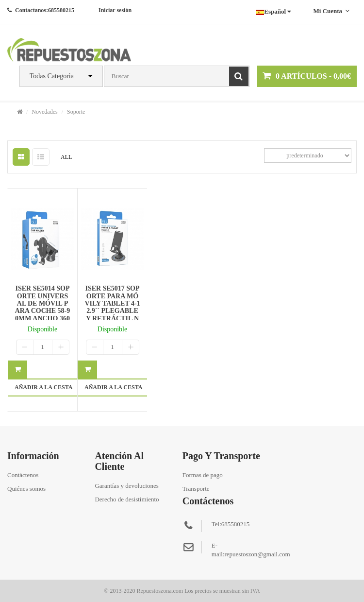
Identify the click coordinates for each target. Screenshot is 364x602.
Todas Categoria (52, 76)
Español (273, 11)
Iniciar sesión (115, 10)
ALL (66, 157)
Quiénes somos (26, 489)
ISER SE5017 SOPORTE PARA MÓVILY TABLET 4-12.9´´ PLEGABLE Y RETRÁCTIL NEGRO (112, 307)
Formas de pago (203, 475)
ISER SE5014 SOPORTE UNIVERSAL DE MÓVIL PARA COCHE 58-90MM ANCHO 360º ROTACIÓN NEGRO (43, 311)
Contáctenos (23, 475)
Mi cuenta (331, 11)
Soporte (76, 112)
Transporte (196, 489)
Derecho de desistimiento (127, 499)
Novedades (44, 112)
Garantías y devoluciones (126, 486)
